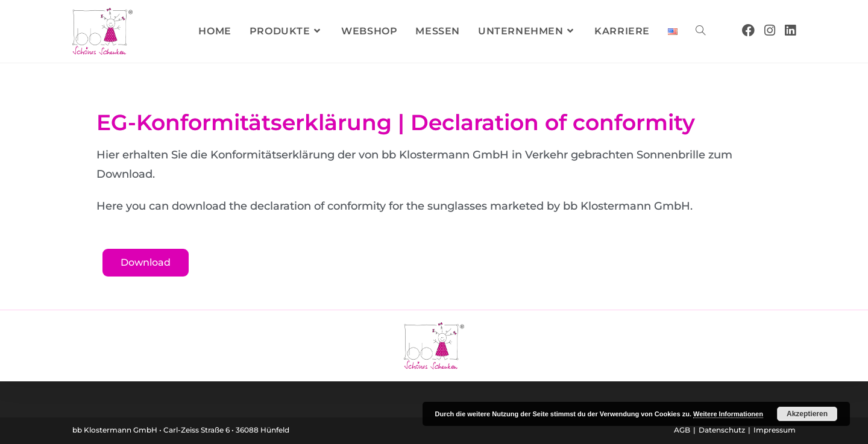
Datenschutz (722, 430)
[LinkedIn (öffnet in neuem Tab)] (790, 30)
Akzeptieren (807, 414)
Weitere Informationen (728, 414)
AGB (682, 430)
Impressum (775, 430)
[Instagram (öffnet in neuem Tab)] (770, 30)
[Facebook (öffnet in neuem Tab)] (748, 30)
